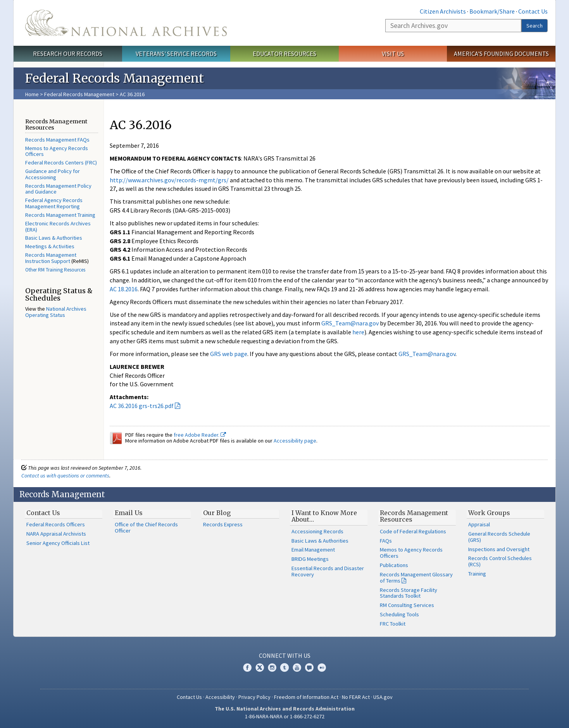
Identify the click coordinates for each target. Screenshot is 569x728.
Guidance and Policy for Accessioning (53, 174)
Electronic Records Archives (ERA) (58, 227)
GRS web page (229, 354)
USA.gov (383, 697)
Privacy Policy (254, 697)
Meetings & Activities (50, 246)
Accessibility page (295, 441)
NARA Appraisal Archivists (56, 534)
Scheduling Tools (399, 614)
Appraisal (479, 524)
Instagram (272, 667)
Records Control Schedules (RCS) (500, 561)
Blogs (309, 667)
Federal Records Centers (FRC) (61, 163)
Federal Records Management (79, 94)
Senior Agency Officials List (58, 543)
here (358, 332)
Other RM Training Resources (55, 270)
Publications (394, 565)
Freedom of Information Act (306, 697)
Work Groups (489, 513)
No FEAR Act (356, 697)
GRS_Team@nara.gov (350, 323)
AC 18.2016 (124, 289)
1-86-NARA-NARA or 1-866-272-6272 (285, 716)
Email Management (313, 550)
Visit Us (393, 54)
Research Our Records (68, 54)
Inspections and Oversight (499, 549)
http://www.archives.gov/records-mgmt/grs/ (169, 180)
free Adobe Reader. (200, 435)
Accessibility (220, 697)
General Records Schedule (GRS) (499, 537)
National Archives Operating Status (56, 312)
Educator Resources (284, 54)
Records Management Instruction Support (51, 258)
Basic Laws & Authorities (54, 238)
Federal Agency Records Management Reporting (54, 203)
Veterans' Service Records (176, 54)
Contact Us (533, 11)
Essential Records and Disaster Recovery (328, 571)
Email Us (129, 513)
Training (477, 574)
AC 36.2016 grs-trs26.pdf (142, 406)
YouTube (297, 667)
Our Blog (217, 513)
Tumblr (284, 667)
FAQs (386, 541)
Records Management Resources (414, 516)
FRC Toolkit (393, 624)
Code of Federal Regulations (413, 531)
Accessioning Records (317, 531)
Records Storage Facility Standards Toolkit (409, 593)
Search (535, 26)
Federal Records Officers (56, 524)
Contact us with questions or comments (65, 476)
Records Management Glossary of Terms (416, 578)
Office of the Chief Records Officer (146, 527)
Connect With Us (285, 655)
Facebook (247, 667)
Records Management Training (60, 215)
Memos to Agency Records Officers (57, 151)
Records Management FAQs (57, 140)
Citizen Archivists (443, 11)
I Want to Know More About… (324, 516)
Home (32, 94)
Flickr (322, 667)
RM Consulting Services (407, 605)
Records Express (223, 524)
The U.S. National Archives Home (126, 23)
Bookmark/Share (492, 11)
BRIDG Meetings (310, 559)
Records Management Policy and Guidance (58, 189)
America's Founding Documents (501, 54)
